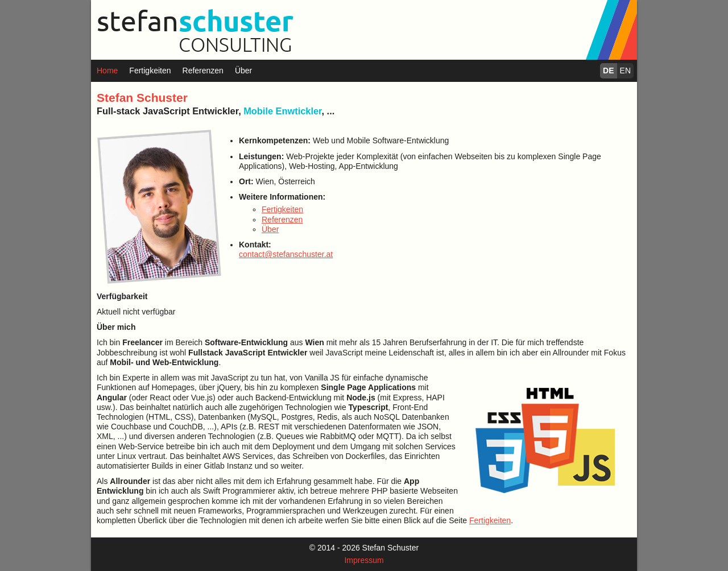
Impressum (364, 560)
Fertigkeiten (150, 71)
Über (243, 71)
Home (107, 71)
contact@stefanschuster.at (286, 254)
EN (625, 71)
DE (608, 71)
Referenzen (203, 71)
